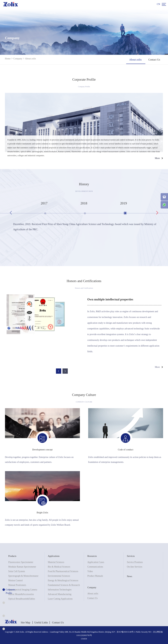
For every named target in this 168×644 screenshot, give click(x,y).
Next (157, 213)
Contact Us (92, 598)
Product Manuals (95, 576)
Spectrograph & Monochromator (23, 576)
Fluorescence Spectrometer (21, 562)
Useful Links (41, 622)
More (157, 158)
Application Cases (96, 562)
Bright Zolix (42, 512)
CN (158, 4)
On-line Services (135, 566)
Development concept (42, 449)
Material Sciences (56, 562)
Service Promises (135, 562)
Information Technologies (60, 589)
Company (18, 59)
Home (8, 59)
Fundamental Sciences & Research (64, 585)
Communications (95, 566)
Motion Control (15, 580)
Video (90, 571)
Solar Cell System (16, 571)
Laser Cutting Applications (60, 598)
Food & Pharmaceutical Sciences (63, 571)
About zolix (31, 59)
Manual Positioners (17, 585)
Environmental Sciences (59, 576)
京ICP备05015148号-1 (126, 632)
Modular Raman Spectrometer (22, 566)
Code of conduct (126, 449)
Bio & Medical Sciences (59, 566)
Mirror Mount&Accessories (21, 594)
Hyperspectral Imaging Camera (23, 589)
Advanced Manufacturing (59, 594)
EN (86, 638)
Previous (11, 213)
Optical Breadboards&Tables (22, 598)
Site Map (25, 622)
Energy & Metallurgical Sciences (63, 580)
